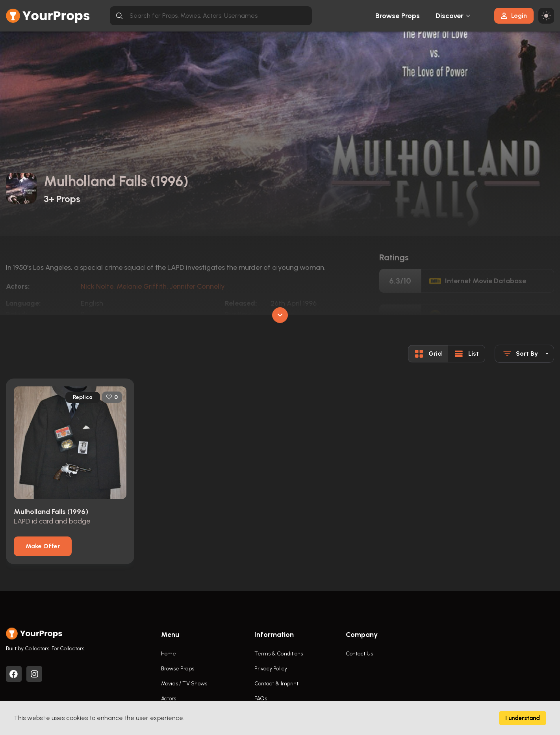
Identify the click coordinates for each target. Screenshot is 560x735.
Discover (450, 16)
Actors (169, 699)
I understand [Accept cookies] (523, 718)
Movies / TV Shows (184, 684)
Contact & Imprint (277, 684)
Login (514, 16)
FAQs (261, 699)
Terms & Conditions (279, 654)
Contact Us (360, 654)
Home (169, 654)
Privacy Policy (271, 669)
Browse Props (398, 16)
